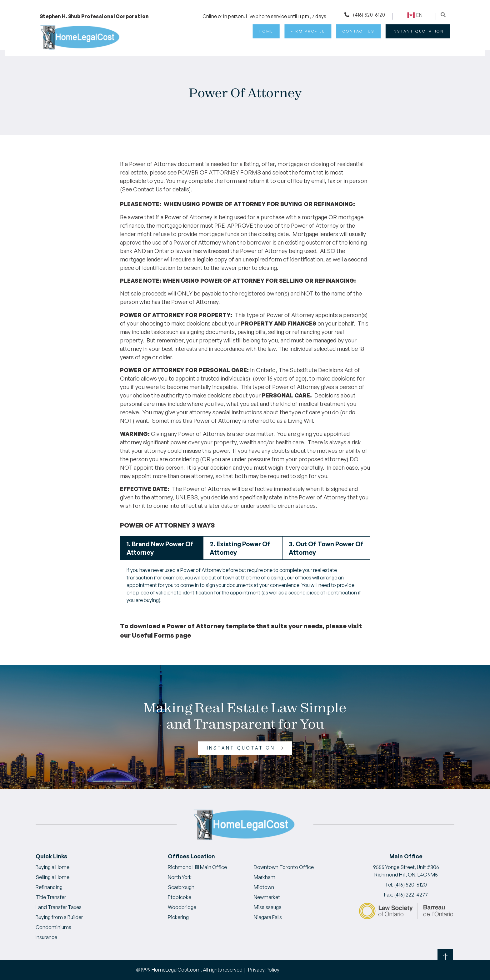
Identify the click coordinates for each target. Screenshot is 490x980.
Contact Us (359, 31)
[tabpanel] (245, 587)
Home (266, 31)
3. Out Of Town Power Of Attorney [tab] (326, 548)
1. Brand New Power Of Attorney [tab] (160, 548)
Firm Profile (308, 31)
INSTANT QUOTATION (418, 31)
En (415, 15)
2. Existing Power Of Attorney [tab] (240, 548)
